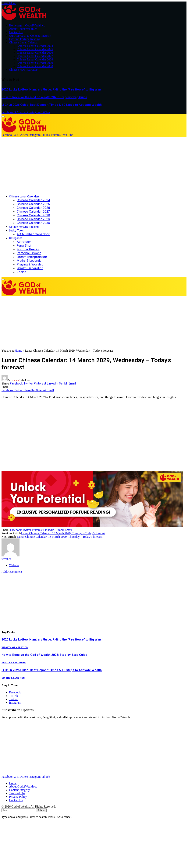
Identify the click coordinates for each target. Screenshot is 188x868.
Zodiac (21, 272)
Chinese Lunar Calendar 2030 (35, 66)
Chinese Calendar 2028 (33, 215)
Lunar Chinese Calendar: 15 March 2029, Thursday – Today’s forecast (60, 537)
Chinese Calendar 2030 (33, 223)
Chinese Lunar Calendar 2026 (35, 53)
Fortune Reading (28, 249)
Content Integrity (20, 790)
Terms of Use (17, 793)
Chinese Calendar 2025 (33, 204)
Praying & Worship (30, 264)
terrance (15, 380)
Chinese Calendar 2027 (33, 211)
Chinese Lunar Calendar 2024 (35, 46)
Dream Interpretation (32, 257)
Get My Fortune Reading (24, 227)
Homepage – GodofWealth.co (27, 25)
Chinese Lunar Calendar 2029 (35, 63)
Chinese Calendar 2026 (33, 208)
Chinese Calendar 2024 (33, 200)
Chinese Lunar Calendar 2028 (35, 59)
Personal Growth (29, 253)
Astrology (24, 242)
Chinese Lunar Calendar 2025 (35, 49)
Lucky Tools (16, 231)
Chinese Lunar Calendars (24, 196)
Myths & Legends (29, 261)
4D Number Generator (33, 234)
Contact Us (16, 32)
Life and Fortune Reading (25, 39)
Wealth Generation (30, 268)
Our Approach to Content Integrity (30, 36)
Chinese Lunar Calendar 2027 (35, 56)
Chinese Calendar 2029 (33, 219)
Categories (16, 238)
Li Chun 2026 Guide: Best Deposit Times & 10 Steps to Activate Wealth (52, 105)
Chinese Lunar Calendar (24, 42)
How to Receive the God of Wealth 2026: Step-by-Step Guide (44, 97)
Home (18, 351)
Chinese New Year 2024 (24, 70)
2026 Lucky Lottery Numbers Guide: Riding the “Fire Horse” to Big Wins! (52, 89)
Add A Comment (12, 572)
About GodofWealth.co (23, 29)
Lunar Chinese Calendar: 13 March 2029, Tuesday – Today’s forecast (63, 533)
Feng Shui (24, 245)
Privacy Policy (18, 797)
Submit (41, 810)
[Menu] (3, 117)
